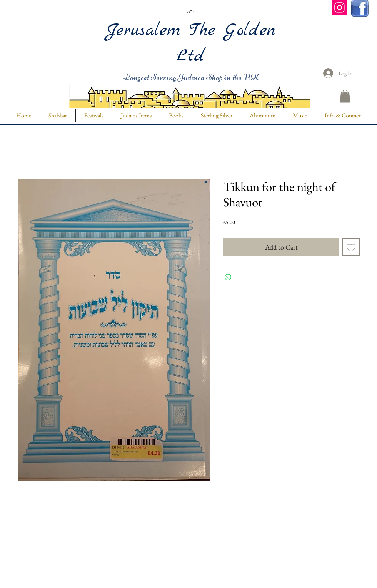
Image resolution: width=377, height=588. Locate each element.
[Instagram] (339, 8)
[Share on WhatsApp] (228, 277)
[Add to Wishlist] (351, 247)
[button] (345, 96)
